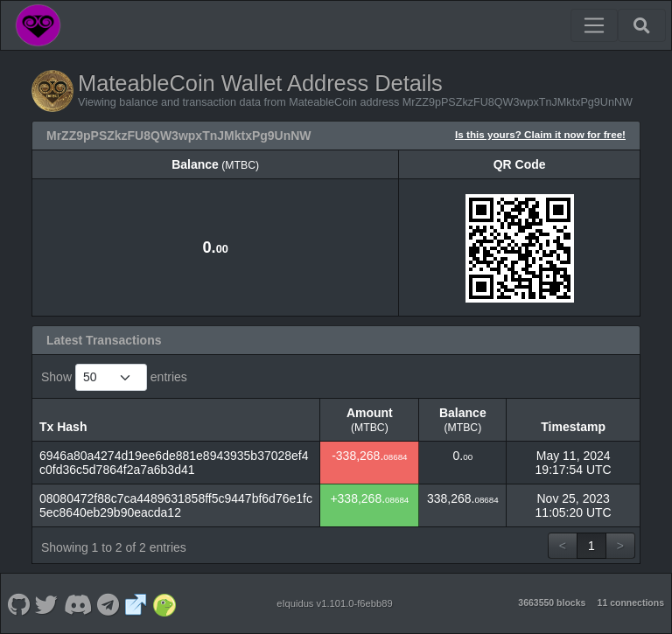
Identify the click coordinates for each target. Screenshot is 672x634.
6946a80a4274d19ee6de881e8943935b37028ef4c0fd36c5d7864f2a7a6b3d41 (174, 463)
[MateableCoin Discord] (77, 603)
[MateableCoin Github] (18, 603)
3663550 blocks (552, 603)
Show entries (114, 377)
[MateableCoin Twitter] (47, 603)
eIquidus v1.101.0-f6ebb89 (335, 603)
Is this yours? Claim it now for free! (540, 134)
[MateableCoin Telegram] (108, 603)
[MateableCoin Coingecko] (164, 603)
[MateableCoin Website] (136, 603)
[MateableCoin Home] (38, 25)
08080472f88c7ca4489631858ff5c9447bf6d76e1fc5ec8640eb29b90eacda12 (176, 505)
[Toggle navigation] (594, 25)
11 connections (631, 603)
